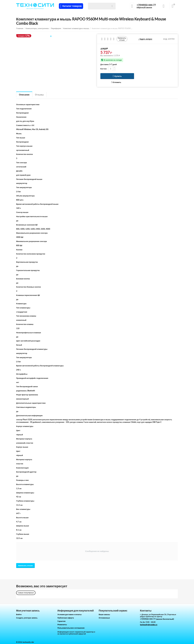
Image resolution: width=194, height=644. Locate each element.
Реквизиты (62, 625)
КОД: (165, 39)
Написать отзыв (122, 39)
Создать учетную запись (27, 618)
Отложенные (104, 618)
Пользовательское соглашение (71, 628)
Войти (19, 614)
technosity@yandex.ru (149, 625)
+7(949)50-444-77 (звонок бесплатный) (157, 619)
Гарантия (61, 621)
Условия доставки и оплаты (69, 614)
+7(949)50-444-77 (146, 5)
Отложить (116, 82)
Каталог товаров (72, 6)
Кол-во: (104, 69)
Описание (24, 95)
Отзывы (39, 95)
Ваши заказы (104, 614)
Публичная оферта (66, 618)
